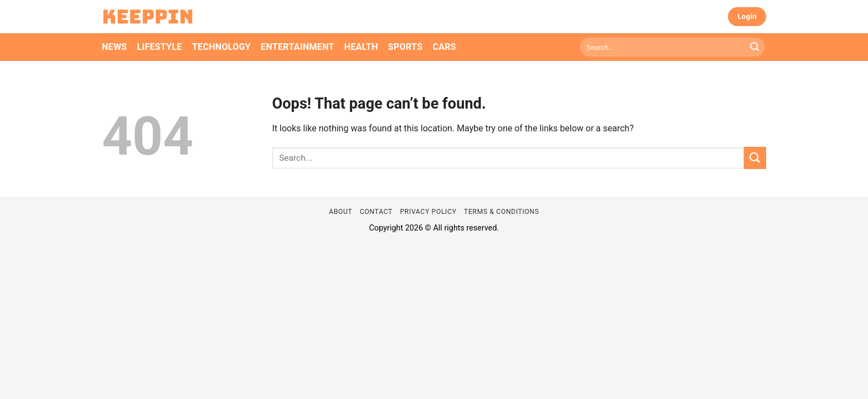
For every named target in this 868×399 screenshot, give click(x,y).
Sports (405, 47)
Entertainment (298, 47)
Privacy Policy (428, 212)
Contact (376, 212)
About (340, 212)
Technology (221, 47)
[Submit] (755, 47)
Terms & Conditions (502, 212)
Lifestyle (159, 47)
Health (361, 47)
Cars (444, 47)
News (114, 47)
